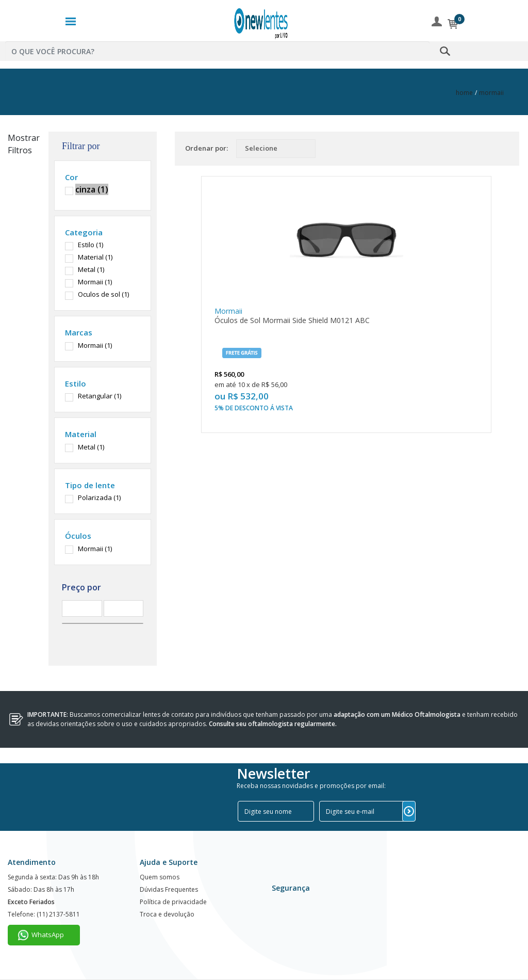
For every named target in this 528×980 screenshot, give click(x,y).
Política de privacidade (173, 902)
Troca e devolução (167, 914)
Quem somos (160, 877)
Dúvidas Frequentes (169, 889)
